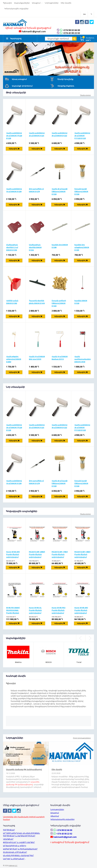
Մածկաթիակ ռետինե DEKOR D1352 (35, 248)
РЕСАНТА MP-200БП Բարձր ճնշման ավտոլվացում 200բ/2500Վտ (37, 555)
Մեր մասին (57, 770)
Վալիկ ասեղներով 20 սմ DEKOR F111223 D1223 (82, 136)
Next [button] (90, 639)
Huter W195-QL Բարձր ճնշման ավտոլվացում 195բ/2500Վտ (35, 611)
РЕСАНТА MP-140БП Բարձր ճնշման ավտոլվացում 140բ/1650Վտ (82, 555)
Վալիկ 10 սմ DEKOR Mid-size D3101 (37, 358)
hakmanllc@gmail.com (32, 32)
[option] (48, 59)
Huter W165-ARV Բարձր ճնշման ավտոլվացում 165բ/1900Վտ (13, 555)
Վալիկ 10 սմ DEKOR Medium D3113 (60, 358)
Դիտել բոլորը (85, 96)
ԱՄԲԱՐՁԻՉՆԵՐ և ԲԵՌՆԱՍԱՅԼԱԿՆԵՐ (20, 849)
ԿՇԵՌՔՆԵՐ (8, 839)
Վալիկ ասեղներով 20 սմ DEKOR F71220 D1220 (14, 136)
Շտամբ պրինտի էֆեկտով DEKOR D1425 (59, 304)
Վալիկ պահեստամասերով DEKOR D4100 (83, 360)
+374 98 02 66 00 (71, 31)
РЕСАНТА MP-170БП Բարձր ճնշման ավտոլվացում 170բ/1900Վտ (60, 555)
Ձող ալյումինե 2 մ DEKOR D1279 (36, 191)
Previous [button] (81, 639)
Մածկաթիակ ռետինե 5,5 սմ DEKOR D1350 (12, 248)
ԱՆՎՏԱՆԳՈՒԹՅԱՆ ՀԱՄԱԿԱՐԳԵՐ (18, 855)
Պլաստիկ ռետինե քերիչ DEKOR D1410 (37, 302)
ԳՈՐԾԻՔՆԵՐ (9, 830)
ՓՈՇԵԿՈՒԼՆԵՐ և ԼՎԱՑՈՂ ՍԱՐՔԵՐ (19, 842)
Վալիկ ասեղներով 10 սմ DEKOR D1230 (14, 191)
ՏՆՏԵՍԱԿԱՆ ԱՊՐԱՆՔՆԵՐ (15, 852)
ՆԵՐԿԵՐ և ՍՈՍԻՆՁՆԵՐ (14, 859)
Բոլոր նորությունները (82, 739)
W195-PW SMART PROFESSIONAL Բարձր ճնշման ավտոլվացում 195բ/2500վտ (13, 611)
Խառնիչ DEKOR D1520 (81, 302)
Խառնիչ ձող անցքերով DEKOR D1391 (82, 248)
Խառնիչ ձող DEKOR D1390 (60, 247)
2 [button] (87, 71)
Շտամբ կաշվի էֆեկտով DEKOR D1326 (81, 192)
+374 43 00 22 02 (71, 34)
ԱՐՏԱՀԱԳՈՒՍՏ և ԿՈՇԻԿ (15, 846)
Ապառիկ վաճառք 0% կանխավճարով (24, 770)
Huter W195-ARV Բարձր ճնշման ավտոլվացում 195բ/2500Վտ (81, 611)
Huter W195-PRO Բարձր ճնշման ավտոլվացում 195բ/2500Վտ (59, 611)
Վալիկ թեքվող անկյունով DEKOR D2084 (14, 360)
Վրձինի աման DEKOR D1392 (12, 302)
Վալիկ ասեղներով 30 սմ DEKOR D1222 (59, 135)
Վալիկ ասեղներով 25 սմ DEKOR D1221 (37, 135)
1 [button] (84, 71)
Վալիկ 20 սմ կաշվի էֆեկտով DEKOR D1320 (60, 192)
